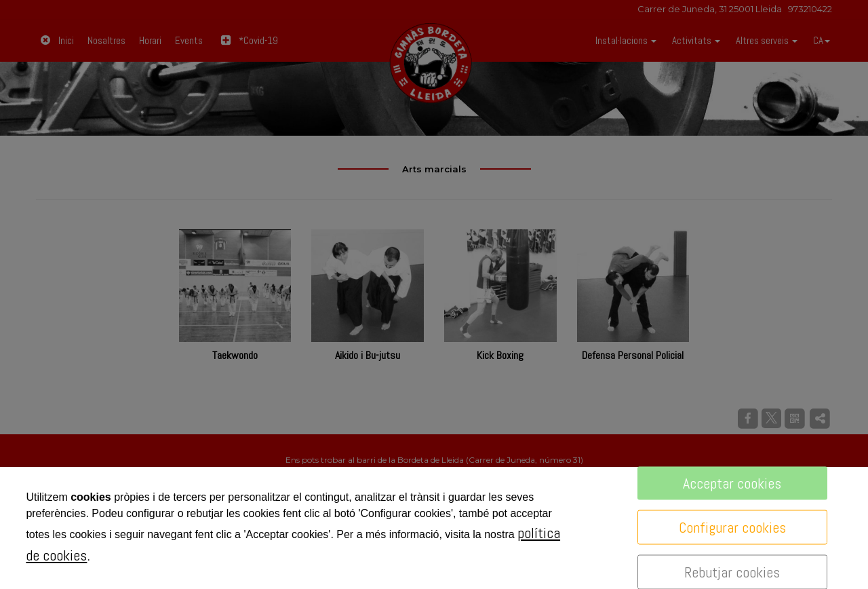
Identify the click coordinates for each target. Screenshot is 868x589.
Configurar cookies (732, 527)
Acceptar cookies (732, 483)
